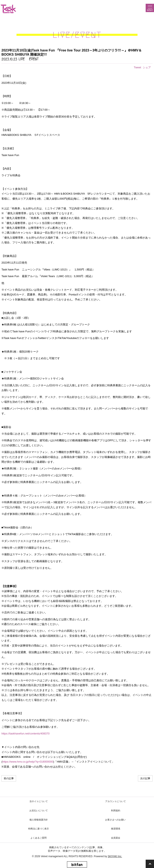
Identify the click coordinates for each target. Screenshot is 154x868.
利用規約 (116, 810)
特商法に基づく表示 (38, 829)
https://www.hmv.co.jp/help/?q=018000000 (28, 762)
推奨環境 (116, 829)
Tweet (137, 67)
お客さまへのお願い (115, 820)
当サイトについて (39, 801)
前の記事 (9, 778)
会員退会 (116, 838)
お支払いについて (39, 810)
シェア (147, 67)
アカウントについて (115, 801)
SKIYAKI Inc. (115, 856)
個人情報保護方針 (39, 820)
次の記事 (145, 778)
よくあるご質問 (38, 838)
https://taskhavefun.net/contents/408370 (26, 734)
